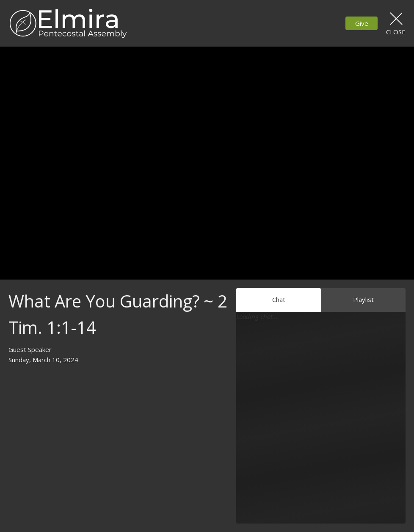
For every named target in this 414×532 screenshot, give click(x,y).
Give (362, 23)
